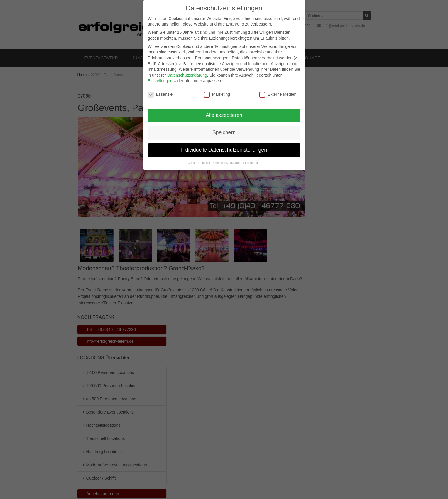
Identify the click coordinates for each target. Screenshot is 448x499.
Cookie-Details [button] (198, 156)
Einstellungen (160, 74)
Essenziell (161, 88)
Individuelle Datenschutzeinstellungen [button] (224, 143)
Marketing (217, 88)
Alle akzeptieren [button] (224, 108)
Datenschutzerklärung (187, 68)
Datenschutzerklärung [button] (227, 156)
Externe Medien (278, 88)
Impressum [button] (253, 156)
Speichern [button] (224, 126)
